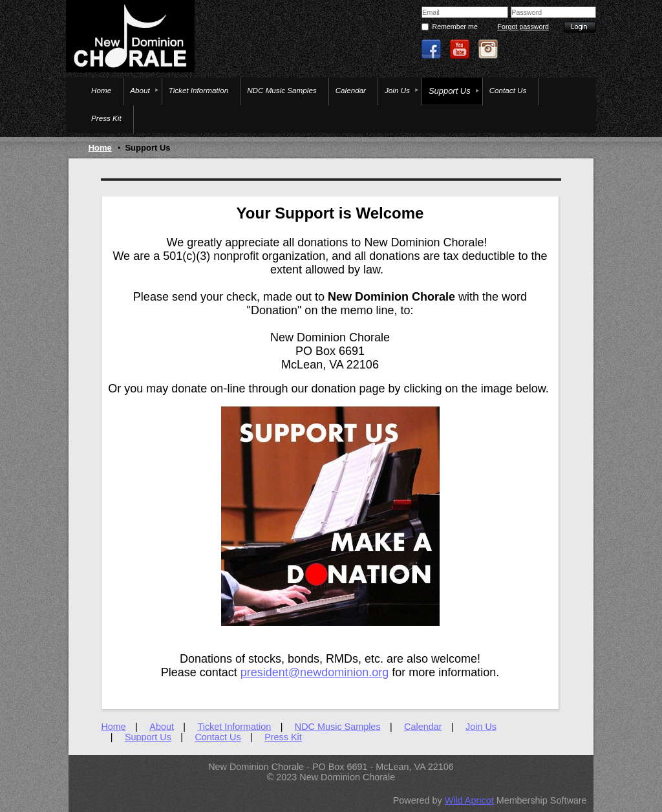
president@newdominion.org (315, 672)
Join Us (481, 727)
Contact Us (218, 737)
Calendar (423, 727)
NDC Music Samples (338, 727)
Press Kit (283, 737)
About (162, 727)
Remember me (454, 27)
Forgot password (523, 27)
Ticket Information (234, 727)
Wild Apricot (469, 800)
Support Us (148, 737)
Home (100, 148)
